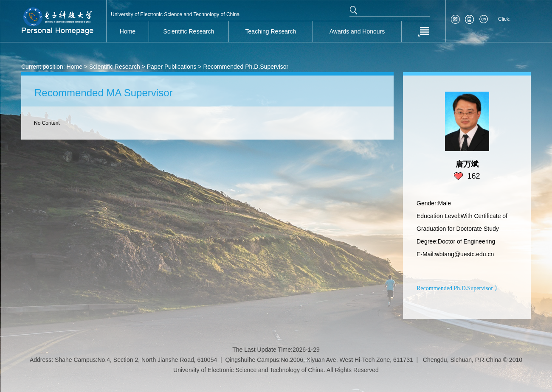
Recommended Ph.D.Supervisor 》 (459, 288)
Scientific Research (115, 67)
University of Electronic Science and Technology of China (175, 14)
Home (75, 67)
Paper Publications (172, 67)
